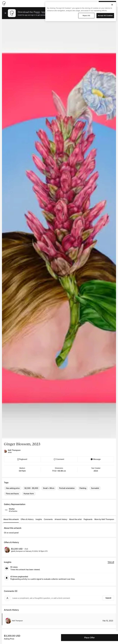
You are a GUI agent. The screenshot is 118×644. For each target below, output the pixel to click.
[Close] (112, 5)
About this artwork (11, 519)
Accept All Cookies (105, 15)
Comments (48, 519)
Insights (39, 519)
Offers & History (27, 519)
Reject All (86, 15)
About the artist (75, 519)
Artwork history (61, 519)
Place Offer (90, 638)
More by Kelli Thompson (104, 519)
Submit (108, 598)
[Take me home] (4, 3)
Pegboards (88, 519)
